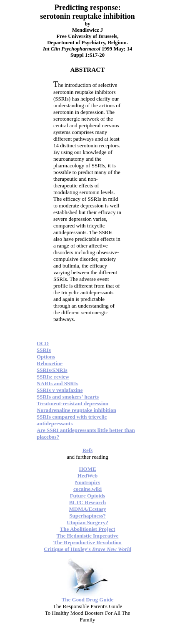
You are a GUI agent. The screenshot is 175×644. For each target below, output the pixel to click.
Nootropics (87, 482)
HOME (87, 469)
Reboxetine (50, 363)
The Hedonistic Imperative (88, 536)
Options (46, 357)
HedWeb (87, 476)
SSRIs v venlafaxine (60, 390)
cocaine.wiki (87, 489)
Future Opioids (88, 496)
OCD (43, 343)
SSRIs (44, 350)
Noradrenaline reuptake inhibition (76, 410)
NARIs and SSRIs (57, 383)
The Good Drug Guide (88, 600)
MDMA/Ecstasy (88, 509)
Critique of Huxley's (87, 549)
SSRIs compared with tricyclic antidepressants (72, 420)
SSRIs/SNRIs (52, 370)
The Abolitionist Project (88, 529)
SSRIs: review (53, 377)
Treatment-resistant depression (72, 403)
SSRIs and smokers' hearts (68, 397)
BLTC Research (87, 502)
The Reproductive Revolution (87, 542)
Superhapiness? (87, 516)
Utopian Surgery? (87, 522)
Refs (88, 450)
